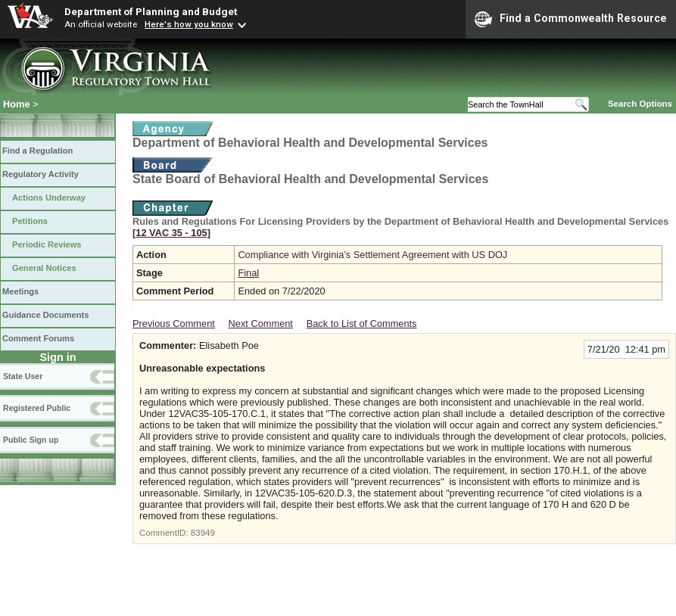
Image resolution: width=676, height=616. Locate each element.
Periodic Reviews (47, 244)
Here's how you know (189, 24)
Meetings (20, 291)
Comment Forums (38, 338)
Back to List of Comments (362, 324)
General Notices (44, 268)
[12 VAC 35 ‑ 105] (171, 233)
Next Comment (261, 324)
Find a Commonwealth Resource (571, 19)
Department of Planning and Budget (151, 11)
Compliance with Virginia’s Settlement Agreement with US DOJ (372, 255)
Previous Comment (174, 324)
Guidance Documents (45, 315)
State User (23, 376)
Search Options (640, 104)
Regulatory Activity (40, 174)
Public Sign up (31, 440)
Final (248, 273)
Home (17, 104)
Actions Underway (49, 198)
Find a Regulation (37, 151)
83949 (203, 533)
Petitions (30, 221)
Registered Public (37, 408)
